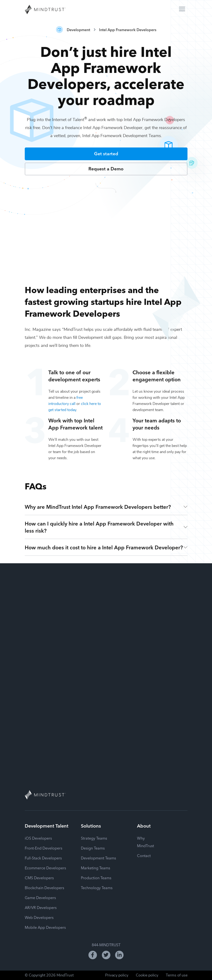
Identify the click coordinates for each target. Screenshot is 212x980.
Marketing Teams (96, 868)
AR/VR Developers (41, 907)
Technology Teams (97, 887)
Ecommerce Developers (45, 868)
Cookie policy (147, 975)
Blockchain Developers (44, 887)
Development (78, 29)
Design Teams (93, 848)
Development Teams (98, 858)
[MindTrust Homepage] (45, 10)
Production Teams (96, 878)
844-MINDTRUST (106, 945)
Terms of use (177, 975)
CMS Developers (39, 878)
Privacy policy (117, 975)
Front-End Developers (44, 848)
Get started (106, 153)
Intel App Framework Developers (128, 29)
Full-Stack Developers (43, 858)
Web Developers (39, 917)
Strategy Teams (94, 838)
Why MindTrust (145, 842)
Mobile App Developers (45, 927)
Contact (144, 855)
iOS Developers (38, 838)
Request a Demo (106, 168)
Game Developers (40, 897)
